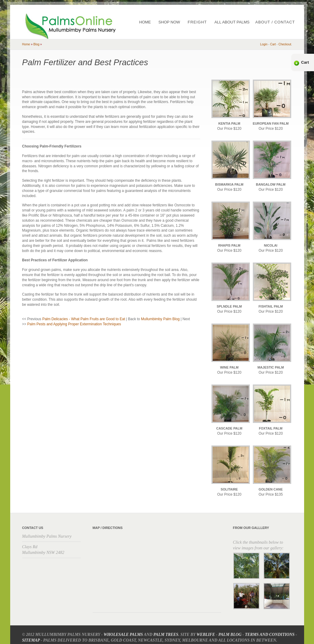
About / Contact (275, 22)
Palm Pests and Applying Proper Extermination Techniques (74, 324)
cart (273, 44)
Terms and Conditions (270, 635)
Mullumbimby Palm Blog (160, 319)
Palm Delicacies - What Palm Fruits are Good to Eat (84, 319)
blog (36, 44)
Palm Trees (166, 635)
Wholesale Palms (123, 635)
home (26, 44)
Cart (305, 62)
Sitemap (31, 640)
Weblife (206, 635)
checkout (285, 44)
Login (264, 44)
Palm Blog (230, 635)
